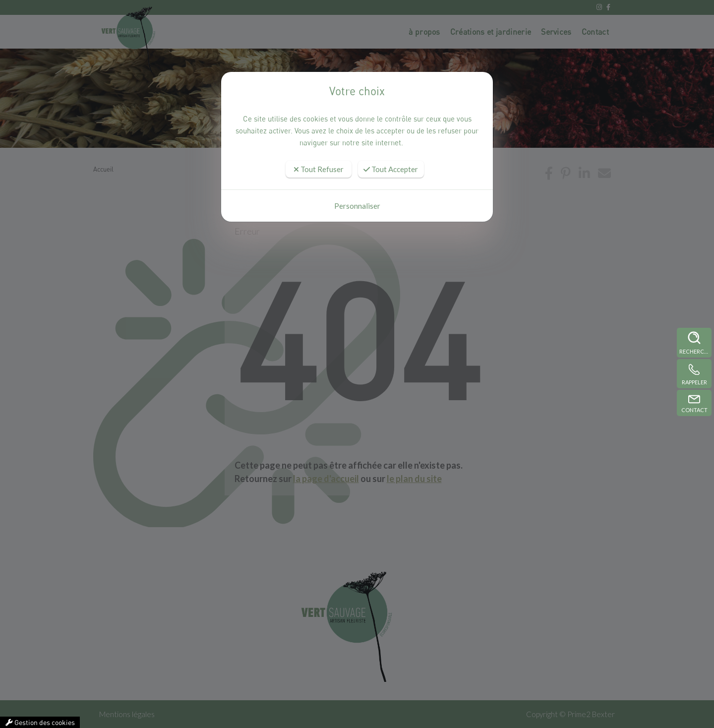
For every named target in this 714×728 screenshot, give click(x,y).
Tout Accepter (391, 169)
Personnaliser (357, 206)
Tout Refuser (319, 169)
